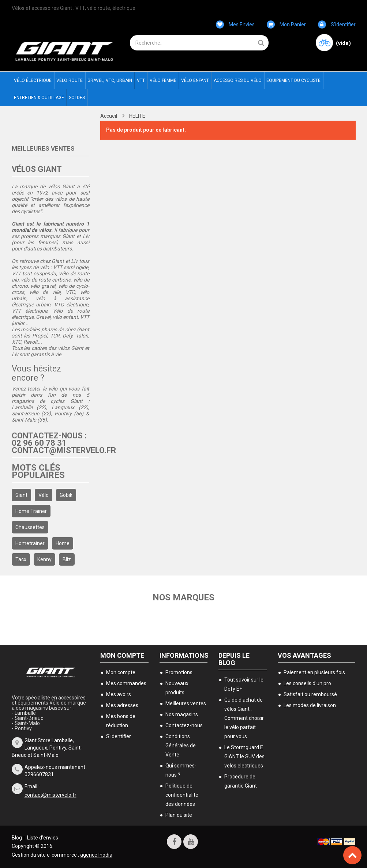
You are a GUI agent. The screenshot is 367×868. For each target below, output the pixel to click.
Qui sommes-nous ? (181, 770)
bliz (67, 559)
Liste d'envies (43, 838)
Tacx (21, 559)
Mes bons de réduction (121, 721)
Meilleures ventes (43, 148)
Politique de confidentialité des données (182, 795)
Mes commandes (126, 683)
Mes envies (235, 24)
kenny (44, 559)
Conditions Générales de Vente (181, 746)
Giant (21, 495)
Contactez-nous (184, 725)
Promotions (179, 672)
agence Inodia (96, 855)
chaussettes (30, 527)
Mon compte (122, 655)
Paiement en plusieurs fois (314, 672)
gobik (66, 495)
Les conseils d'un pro (307, 683)
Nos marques (183, 597)
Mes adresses (122, 705)
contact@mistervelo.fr (50, 795)
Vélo (44, 495)
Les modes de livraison (310, 705)
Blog (17, 838)
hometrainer (30, 543)
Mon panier (286, 24)
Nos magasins (182, 714)
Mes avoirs (119, 694)
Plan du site (179, 815)
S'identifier (337, 24)
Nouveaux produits (177, 688)
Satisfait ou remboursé (310, 694)
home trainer (31, 511)
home (63, 543)
